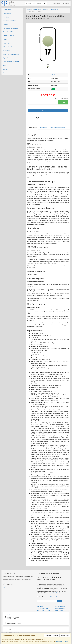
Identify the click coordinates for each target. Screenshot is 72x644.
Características (32, 128)
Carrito (66, 3)
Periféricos (6, 43)
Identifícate (56, 3)
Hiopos (5, 73)
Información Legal (59, 606)
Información (44, 128)
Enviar (60, 601)
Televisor (6, 24)
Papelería (6, 58)
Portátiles (6, 17)
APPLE (53, 75)
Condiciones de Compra (44, 610)
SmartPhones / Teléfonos (10, 21)
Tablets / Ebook (7, 47)
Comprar (63, 102)
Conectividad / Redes (9, 32)
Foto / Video (7, 50)
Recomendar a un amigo (58, 128)
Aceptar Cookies (65, 636)
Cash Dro (6, 69)
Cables (5, 39)
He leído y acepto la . (51, 597)
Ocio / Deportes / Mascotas (11, 62)
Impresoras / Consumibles (11, 28)
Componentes (7, 13)
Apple (5, 65)
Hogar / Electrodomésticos (11, 54)
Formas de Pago (59, 610)
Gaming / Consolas (9, 36)
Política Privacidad (42, 608)
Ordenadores (7, 10)
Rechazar (56, 636)
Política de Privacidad (56, 593)
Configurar (48, 636)
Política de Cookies (62, 642)
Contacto (40, 606)
